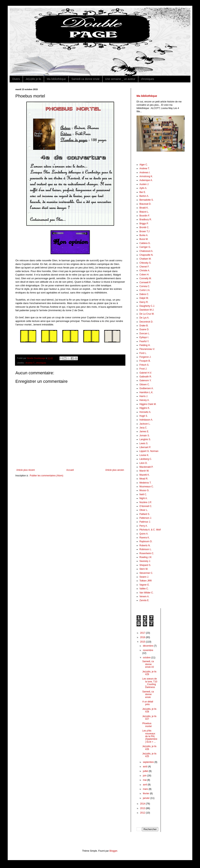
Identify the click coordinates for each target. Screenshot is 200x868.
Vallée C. (144, 589)
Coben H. (144, 275)
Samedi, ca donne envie (148, 694)
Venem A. (144, 597)
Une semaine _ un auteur (120, 79)
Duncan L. (145, 333)
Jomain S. (145, 436)
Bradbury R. (146, 220)
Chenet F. (144, 267)
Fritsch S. (144, 365)
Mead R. (144, 479)
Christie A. (145, 271)
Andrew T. (30, 363)
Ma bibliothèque (56, 79)
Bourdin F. (145, 216)
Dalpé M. (144, 298)
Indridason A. (146, 420)
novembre (148, 650)
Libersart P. (145, 447)
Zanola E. (144, 600)
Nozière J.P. (146, 502)
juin (145, 776)
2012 (143, 813)
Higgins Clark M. (148, 404)
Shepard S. (145, 565)
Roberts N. (145, 545)
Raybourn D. (146, 541)
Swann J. (144, 577)
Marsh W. (144, 471)
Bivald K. (144, 208)
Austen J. (144, 184)
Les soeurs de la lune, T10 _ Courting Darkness (150, 683)
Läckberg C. (146, 459)
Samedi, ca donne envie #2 (148, 664)
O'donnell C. (146, 506)
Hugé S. (144, 416)
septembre (149, 762)
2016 (143, 637)
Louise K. (144, 455)
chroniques (148, 79)
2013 (143, 808)
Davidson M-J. (147, 310)
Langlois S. (145, 439)
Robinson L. (146, 549)
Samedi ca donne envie (85, 79)
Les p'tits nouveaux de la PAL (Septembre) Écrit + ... (150, 736)
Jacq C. (143, 428)
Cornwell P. (145, 282)
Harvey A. (144, 400)
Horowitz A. (145, 412)
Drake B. (144, 326)
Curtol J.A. (145, 290)
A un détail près (148, 703)
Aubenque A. (146, 180)
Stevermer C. (146, 573)
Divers (16, 79)
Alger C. (144, 165)
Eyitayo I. (144, 337)
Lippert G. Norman (149, 451)
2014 (143, 804)
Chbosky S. (145, 263)
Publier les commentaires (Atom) (47, 476)
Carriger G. (145, 247)
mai (145, 780)
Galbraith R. (146, 377)
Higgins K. (145, 408)
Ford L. (143, 353)
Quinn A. (144, 534)
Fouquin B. (145, 361)
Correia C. (145, 286)
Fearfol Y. (144, 341)
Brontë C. (144, 227)
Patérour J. (145, 522)
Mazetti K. (145, 475)
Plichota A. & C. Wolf (150, 530)
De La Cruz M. (147, 314)
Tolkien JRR (146, 581)
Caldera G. (145, 243)
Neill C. (143, 494)
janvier (147, 798)
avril (145, 785)
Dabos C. (144, 294)
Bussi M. (144, 239)
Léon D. (143, 463)
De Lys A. (144, 318)
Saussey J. (145, 561)
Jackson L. (145, 424)
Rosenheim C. (147, 553)
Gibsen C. (145, 385)
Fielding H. (145, 345)
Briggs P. (144, 224)
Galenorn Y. (145, 380)
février (146, 793)
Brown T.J (144, 231)
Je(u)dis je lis (33, 79)
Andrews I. (145, 173)
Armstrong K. (146, 176)
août (145, 767)
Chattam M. (145, 259)
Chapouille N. (146, 255)
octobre (147, 658)
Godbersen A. (146, 388)
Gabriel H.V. (146, 373)
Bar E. (143, 192)
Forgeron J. (145, 357)
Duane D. (144, 329)
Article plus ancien (115, 470)
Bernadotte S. (146, 200)
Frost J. (143, 369)
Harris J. (144, 396)
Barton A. (144, 196)
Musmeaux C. (147, 487)
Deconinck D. (146, 322)
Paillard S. (145, 514)
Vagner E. (144, 585)
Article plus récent (25, 470)
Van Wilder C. (146, 593)
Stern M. (144, 569)
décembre (148, 646)
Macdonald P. (146, 467)
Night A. (143, 498)
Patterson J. (146, 518)
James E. (144, 431)
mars (146, 789)
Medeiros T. (145, 483)
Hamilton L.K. (146, 392)
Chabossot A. (146, 251)
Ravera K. (145, 538)
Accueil (70, 470)
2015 (143, 642)
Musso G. (144, 490)
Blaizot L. (144, 212)
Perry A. (144, 526)
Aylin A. (143, 188)
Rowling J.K (145, 557)
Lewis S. (144, 443)
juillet (146, 771)
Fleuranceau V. (147, 349)
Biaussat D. (145, 204)
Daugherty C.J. (147, 306)
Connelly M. (145, 278)
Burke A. (144, 235)
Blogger (113, 851)
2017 (143, 633)
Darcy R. (144, 302)
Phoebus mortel (147, 725)
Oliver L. (144, 510)
